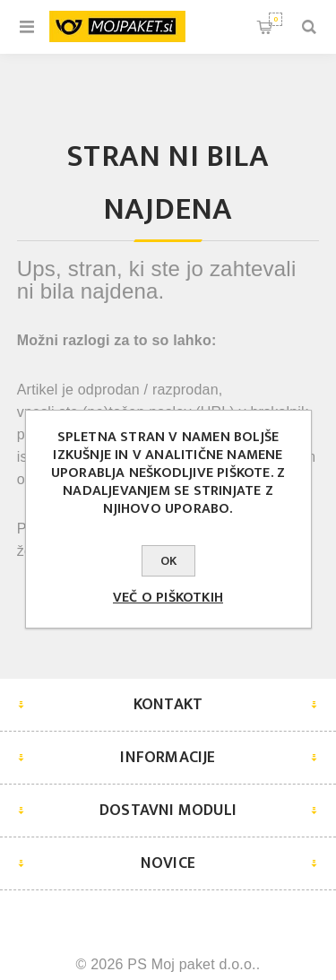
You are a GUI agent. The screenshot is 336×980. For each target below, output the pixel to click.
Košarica (276, 19)
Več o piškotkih (168, 598)
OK (168, 561)
